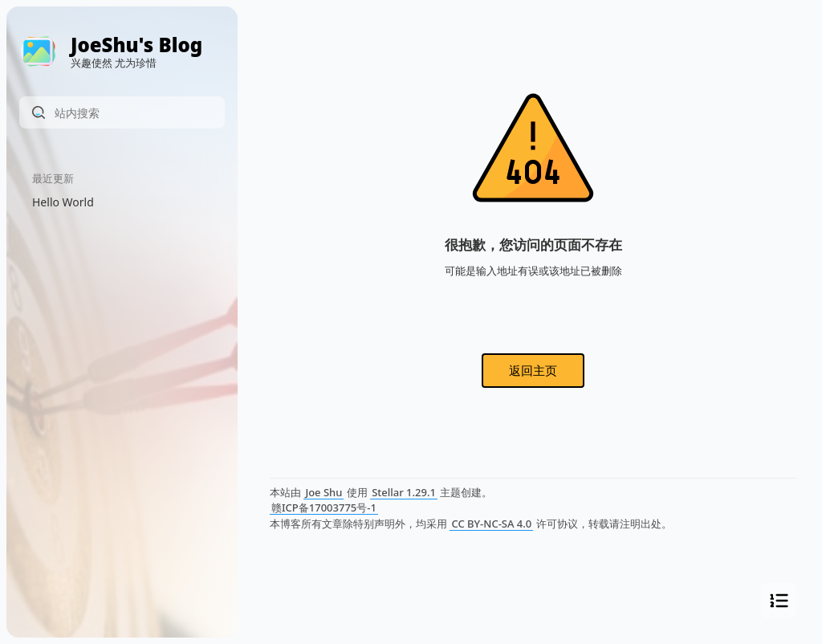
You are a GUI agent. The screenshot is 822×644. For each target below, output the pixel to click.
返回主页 (533, 370)
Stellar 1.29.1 (404, 492)
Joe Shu (324, 492)
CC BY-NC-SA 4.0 (491, 524)
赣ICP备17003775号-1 (324, 507)
